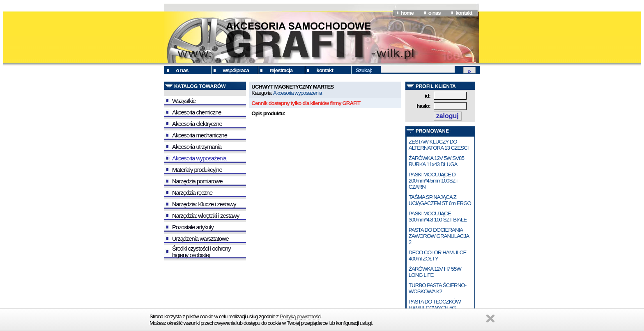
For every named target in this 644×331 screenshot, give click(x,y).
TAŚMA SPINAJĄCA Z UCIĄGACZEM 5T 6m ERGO (440, 200)
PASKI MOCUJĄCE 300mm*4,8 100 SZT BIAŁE (438, 217)
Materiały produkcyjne (197, 170)
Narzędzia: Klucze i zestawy (204, 204)
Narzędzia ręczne (192, 193)
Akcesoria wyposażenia (199, 158)
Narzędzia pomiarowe (197, 181)
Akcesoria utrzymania (197, 147)
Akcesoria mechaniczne (200, 135)
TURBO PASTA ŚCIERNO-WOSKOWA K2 (437, 288)
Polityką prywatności (300, 316)
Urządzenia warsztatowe (200, 239)
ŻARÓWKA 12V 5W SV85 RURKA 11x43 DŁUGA (436, 161)
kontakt (464, 13)
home (407, 13)
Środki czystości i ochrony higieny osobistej (201, 252)
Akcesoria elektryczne (197, 124)
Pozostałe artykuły (193, 227)
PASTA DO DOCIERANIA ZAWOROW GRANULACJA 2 (439, 236)
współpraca (236, 70)
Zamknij (490, 318)
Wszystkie (184, 101)
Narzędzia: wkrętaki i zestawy (206, 216)
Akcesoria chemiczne (197, 112)
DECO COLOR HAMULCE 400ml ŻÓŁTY (437, 256)
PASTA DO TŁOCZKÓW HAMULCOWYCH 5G (435, 305)
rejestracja (281, 70)
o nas (435, 13)
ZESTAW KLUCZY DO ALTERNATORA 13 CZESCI (439, 145)
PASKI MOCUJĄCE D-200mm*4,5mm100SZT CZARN (434, 181)
